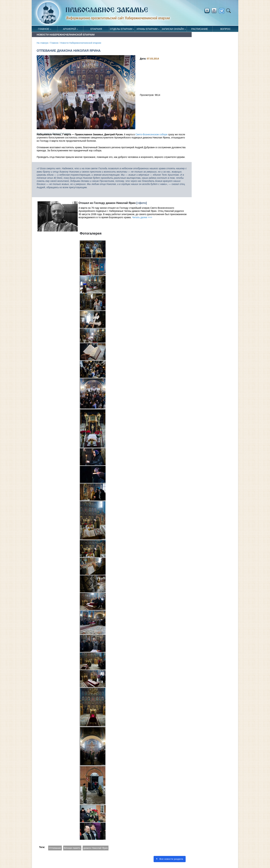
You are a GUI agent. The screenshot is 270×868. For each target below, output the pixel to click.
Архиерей (69, 29)
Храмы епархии (147, 29)
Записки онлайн (173, 29)
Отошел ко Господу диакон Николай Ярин (107, 203)
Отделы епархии (121, 29)
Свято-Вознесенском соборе (151, 134)
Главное (44, 29)
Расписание (200, 29)
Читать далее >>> (142, 217)
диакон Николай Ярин (96, 848)
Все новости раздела (170, 859)
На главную (43, 43)
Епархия (96, 29)
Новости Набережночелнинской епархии (81, 43)
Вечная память (72, 848)
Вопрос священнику (225, 30)
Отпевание (55, 848)
